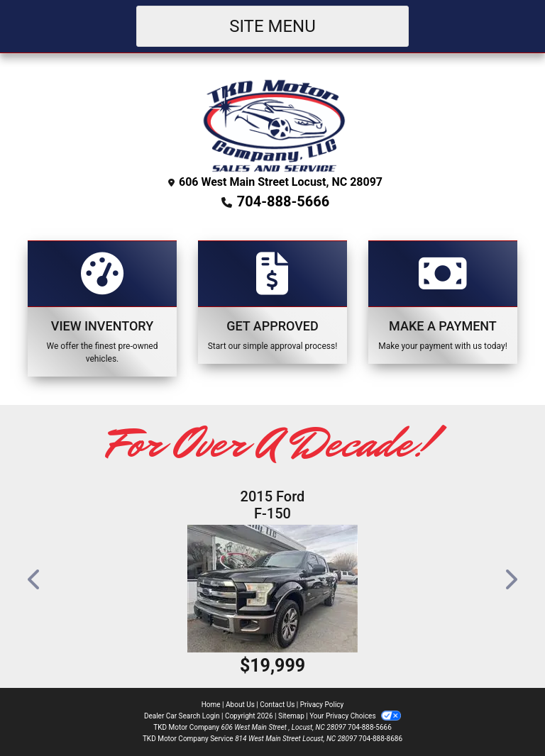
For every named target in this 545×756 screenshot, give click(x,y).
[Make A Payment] (443, 302)
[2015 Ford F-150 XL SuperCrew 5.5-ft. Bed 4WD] (272, 589)
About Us (240, 705)
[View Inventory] (102, 308)
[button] (35, 579)
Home (211, 705)
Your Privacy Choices (355, 716)
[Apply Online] (272, 302)
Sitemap (291, 716)
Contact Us (277, 705)
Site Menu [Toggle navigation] (272, 26)
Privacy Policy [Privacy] (322, 705)
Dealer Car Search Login (182, 716)
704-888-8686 (380, 739)
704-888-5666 (283, 201)
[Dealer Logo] (273, 124)
